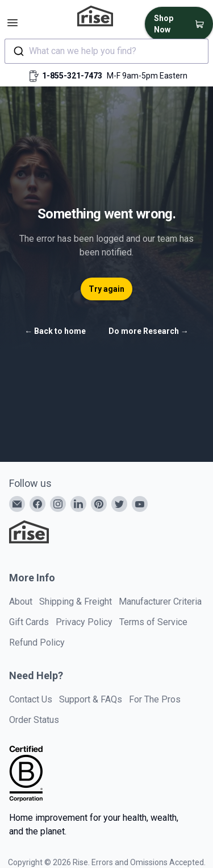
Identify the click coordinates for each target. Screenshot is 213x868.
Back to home (55, 331)
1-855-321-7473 (72, 76)
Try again (106, 289)
